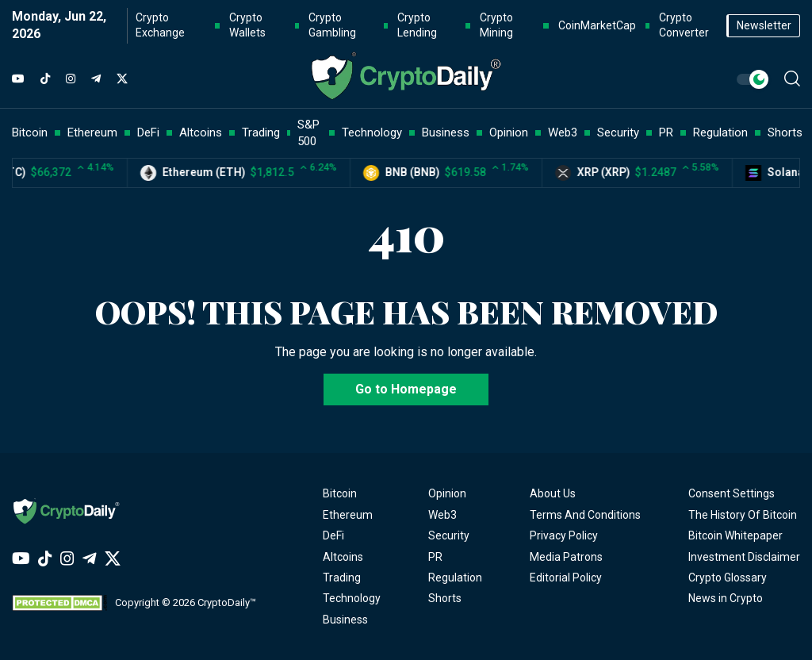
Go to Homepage (406, 389)
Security (449, 535)
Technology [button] (372, 132)
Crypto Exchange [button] (160, 25)
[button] (792, 79)
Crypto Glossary (728, 577)
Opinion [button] (509, 132)
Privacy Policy (564, 535)
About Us (553, 493)
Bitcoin (340, 493)
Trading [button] (261, 132)
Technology (352, 598)
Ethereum (348, 515)
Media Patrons (566, 557)
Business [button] (446, 132)
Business (345, 620)
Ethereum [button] (92, 132)
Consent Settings (732, 493)
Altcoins (343, 557)
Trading (342, 577)
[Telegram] (96, 79)
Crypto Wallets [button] (247, 25)
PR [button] (666, 132)
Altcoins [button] (201, 132)
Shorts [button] (785, 132)
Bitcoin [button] (30, 132)
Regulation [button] (720, 132)
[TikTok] (45, 79)
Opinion (447, 493)
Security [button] (618, 132)
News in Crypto (726, 598)
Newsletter (764, 25)
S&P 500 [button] (308, 133)
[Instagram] (71, 79)
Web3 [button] (563, 132)
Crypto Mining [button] (496, 25)
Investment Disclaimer (744, 557)
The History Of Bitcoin (743, 515)
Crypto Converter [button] (684, 25)
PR (435, 557)
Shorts (445, 598)
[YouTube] (18, 79)
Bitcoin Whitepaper (735, 535)
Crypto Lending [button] (417, 25)
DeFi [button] (148, 132)
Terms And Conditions (585, 515)
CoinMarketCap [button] (597, 25)
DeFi (333, 535)
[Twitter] (122, 79)
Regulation (455, 577)
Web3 (442, 515)
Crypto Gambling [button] (332, 25)
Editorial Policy (566, 577)
